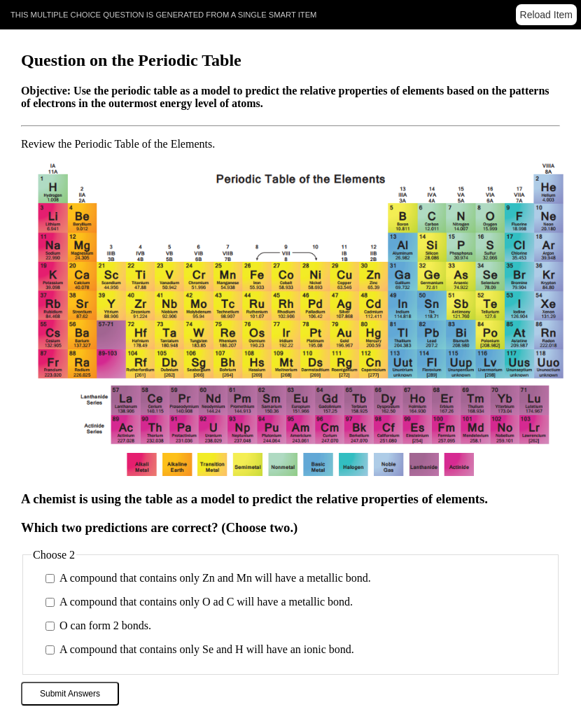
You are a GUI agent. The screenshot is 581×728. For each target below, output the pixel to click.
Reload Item (546, 15)
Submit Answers (70, 694)
